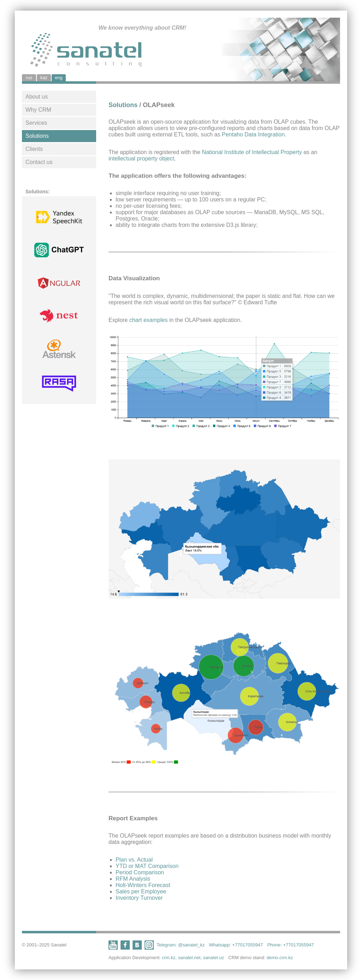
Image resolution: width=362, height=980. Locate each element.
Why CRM (38, 110)
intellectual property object (141, 159)
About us (37, 97)
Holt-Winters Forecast (143, 885)
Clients (34, 149)
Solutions (37, 136)
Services (36, 123)
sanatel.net (189, 958)
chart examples (149, 320)
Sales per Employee (141, 891)
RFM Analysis (133, 879)
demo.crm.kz (280, 958)
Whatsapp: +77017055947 (236, 945)
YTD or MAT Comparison (147, 866)
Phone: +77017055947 (291, 945)
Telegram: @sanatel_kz (181, 945)
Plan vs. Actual (134, 860)
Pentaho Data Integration (253, 134)
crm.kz (169, 958)
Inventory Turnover (139, 898)
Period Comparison (140, 872)
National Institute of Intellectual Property (252, 152)
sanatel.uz (213, 958)
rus (29, 78)
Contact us (39, 162)
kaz (44, 78)
